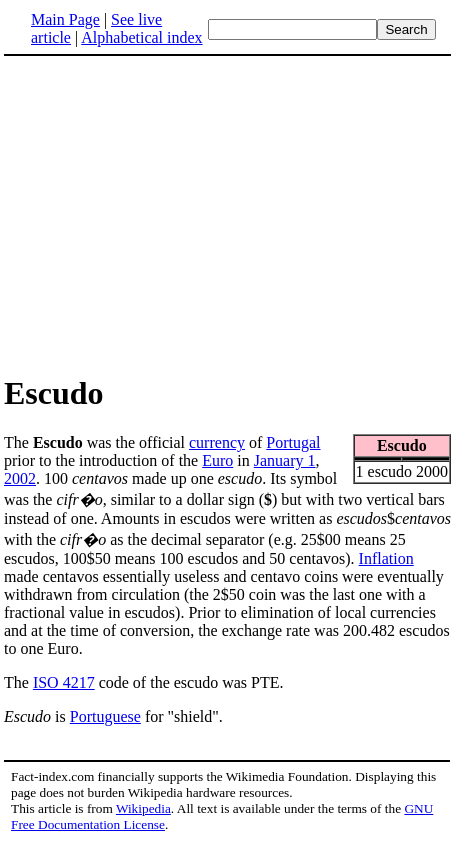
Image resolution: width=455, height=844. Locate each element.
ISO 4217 (64, 682)
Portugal (293, 442)
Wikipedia (143, 808)
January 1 (285, 460)
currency (217, 442)
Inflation (386, 558)
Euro (217, 460)
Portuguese (105, 716)
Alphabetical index (141, 37)
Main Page (65, 19)
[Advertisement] (172, 214)
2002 (20, 478)
